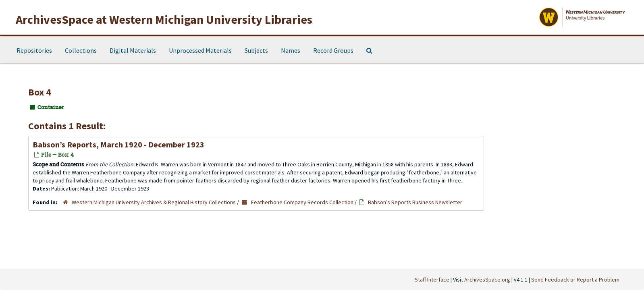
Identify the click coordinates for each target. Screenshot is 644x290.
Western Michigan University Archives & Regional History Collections (154, 202)
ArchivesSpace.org (487, 280)
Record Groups (333, 50)
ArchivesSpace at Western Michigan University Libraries (164, 19)
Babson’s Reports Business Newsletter (415, 202)
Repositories (34, 50)
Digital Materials (133, 50)
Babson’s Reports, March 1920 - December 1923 (118, 144)
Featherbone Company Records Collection (302, 202)
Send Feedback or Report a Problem (575, 280)
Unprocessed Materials (200, 50)
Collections (81, 50)
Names (291, 50)
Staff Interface (432, 280)
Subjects (256, 50)
